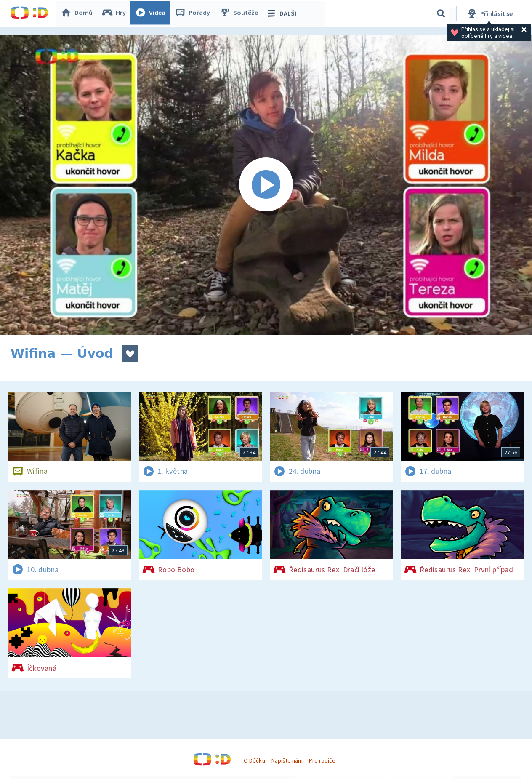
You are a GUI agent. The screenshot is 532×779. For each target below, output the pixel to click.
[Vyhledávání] (441, 13)
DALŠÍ (283, 13)
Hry (116, 13)
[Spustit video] (266, 185)
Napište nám (287, 760)
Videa (152, 13)
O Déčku (254, 760)
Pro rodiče (322, 760)
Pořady (194, 13)
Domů (78, 13)
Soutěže (240, 13)
